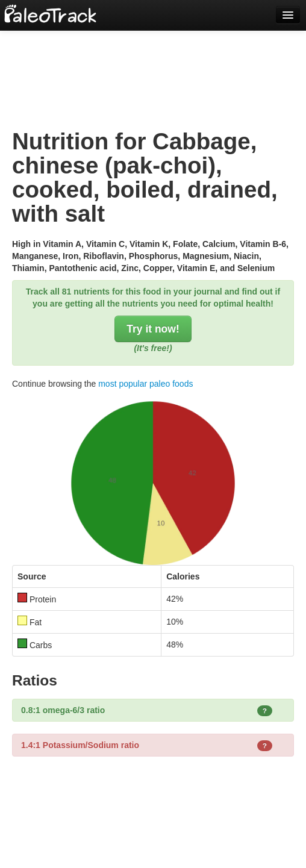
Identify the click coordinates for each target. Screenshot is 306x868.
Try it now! (153, 329)
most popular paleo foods (145, 384)
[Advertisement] (153, 66)
